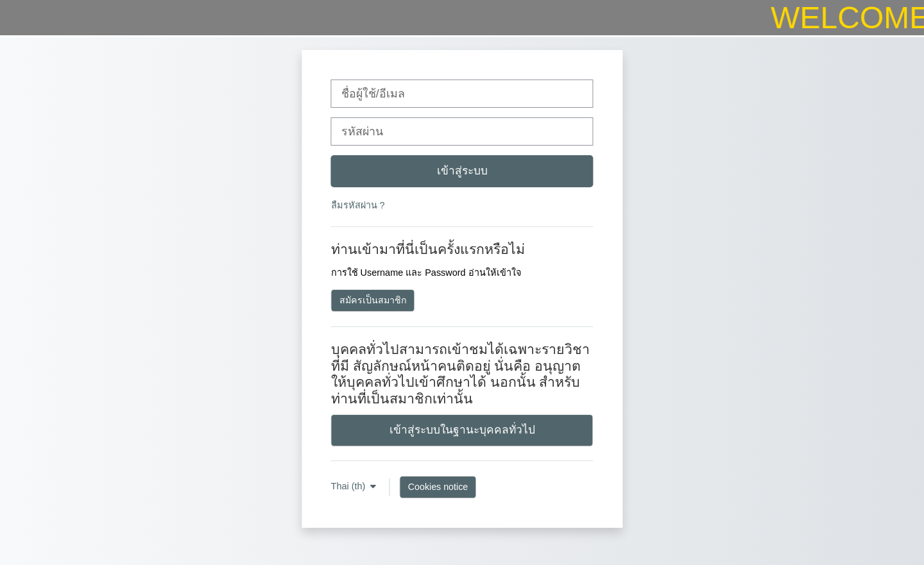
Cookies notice (438, 487)
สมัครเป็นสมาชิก (373, 300)
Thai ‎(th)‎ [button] (350, 486)
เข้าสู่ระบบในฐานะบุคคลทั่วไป (462, 430)
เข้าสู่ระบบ (462, 171)
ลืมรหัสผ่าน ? (358, 205)
